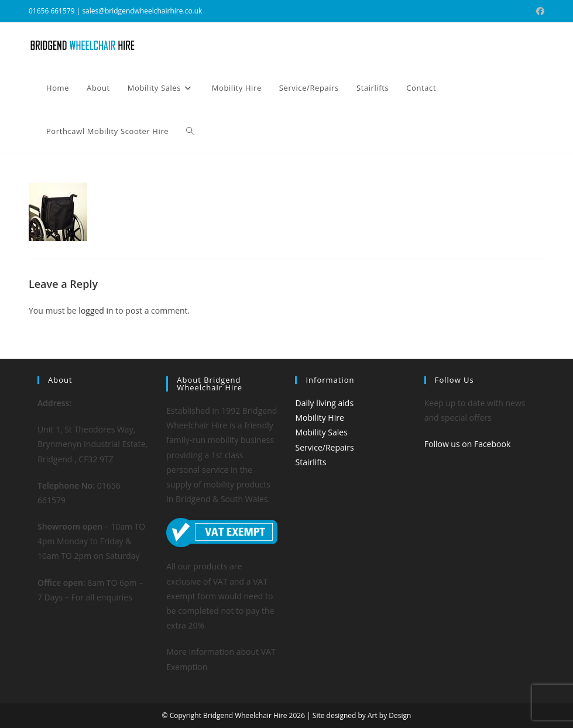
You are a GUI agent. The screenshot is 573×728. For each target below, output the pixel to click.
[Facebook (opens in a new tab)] (538, 11)
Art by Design (389, 715)
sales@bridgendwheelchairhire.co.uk (142, 11)
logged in (96, 310)
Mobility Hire (319, 418)
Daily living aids (324, 403)
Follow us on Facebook (468, 444)
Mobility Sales (321, 432)
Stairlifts (310, 462)
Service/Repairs (324, 447)
